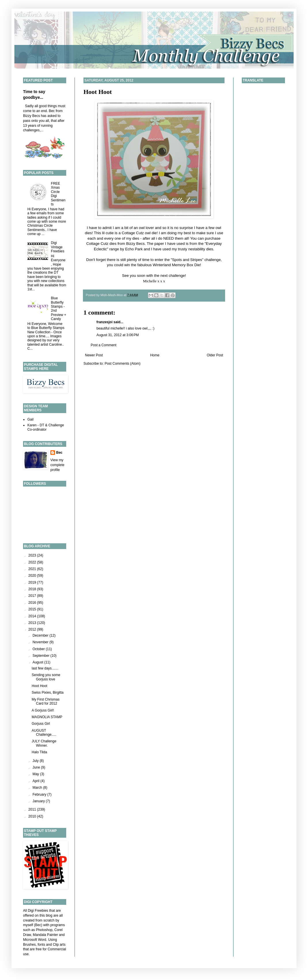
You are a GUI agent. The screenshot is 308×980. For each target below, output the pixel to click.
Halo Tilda (39, 752)
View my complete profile (57, 465)
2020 (33, 576)
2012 (33, 629)
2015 (33, 609)
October (39, 649)
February (40, 794)
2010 (33, 816)
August (38, 662)
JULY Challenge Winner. (44, 743)
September (41, 656)
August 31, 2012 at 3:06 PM (118, 335)
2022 (33, 562)
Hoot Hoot (98, 92)
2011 (33, 809)
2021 (33, 569)
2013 (33, 623)
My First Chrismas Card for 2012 (46, 701)
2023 (33, 555)
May (36, 774)
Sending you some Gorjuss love (46, 677)
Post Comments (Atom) (122, 364)
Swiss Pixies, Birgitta (48, 693)
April (36, 781)
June (37, 767)
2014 (33, 616)
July (36, 761)
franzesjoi (104, 322)
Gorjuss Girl (41, 724)
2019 (33, 582)
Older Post (215, 355)
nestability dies (201, 249)
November (41, 642)
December (41, 635)
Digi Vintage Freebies (58, 247)
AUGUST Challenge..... (44, 733)
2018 (33, 589)
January (39, 801)
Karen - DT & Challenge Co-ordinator (46, 427)
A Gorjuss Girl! (43, 710)
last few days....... (45, 668)
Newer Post (94, 355)
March (38, 788)
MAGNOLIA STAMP (47, 717)
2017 (33, 596)
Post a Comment (103, 345)
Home (155, 355)
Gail (30, 419)
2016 (33, 603)
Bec (59, 453)
